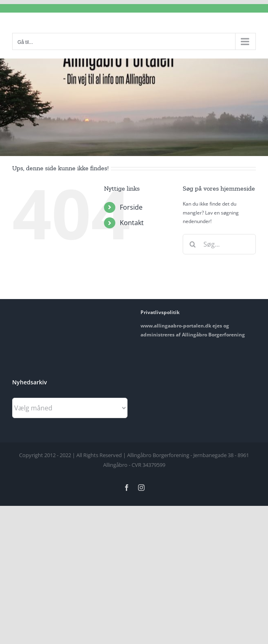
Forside (131, 207)
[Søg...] (219, 244)
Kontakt (132, 223)
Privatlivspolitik (160, 312)
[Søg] (193, 244)
